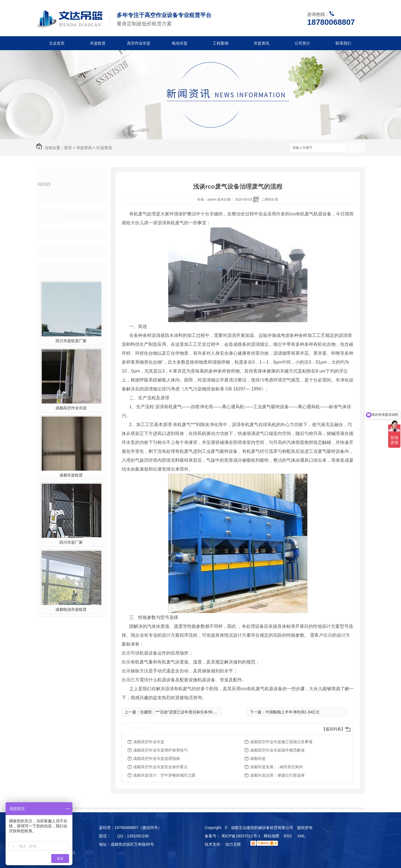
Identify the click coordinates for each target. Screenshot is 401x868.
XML (302, 836)
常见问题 (55, 234)
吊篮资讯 (261, 43)
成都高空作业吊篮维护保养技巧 (160, 750)
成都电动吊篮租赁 (71, 609)
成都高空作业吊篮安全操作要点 (160, 767)
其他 (50, 252)
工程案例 (221, 43)
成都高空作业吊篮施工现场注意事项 (281, 742)
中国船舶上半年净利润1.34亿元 (293, 712)
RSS (288, 836)
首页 (68, 148)
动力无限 (233, 844)
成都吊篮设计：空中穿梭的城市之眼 (164, 775)
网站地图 (272, 836)
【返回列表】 (333, 729)
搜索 (355, 148)
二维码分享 (270, 200)
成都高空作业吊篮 (71, 408)
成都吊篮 (258, 758)
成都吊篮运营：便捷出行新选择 (277, 775)
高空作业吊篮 (139, 43)
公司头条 (55, 198)
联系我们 (343, 43)
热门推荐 (55, 269)
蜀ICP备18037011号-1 (241, 836)
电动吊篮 (180, 43)
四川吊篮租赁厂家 (71, 341)
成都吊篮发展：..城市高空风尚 (277, 767)
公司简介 (302, 43)
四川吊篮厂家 (71, 542)
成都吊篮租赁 (71, 475)
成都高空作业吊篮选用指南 (157, 758)
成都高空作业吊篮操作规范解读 (277, 750)
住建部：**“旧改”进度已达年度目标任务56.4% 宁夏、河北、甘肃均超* (200, 712)
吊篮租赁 (98, 43)
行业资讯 (104, 148)
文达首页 (57, 43)
